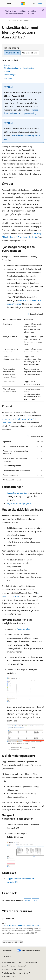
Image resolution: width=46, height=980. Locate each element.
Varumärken (24, 973)
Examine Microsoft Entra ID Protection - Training (21, 925)
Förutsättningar (10, 74)
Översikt (7, 65)
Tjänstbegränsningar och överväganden (19, 68)
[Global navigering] (2, 3)
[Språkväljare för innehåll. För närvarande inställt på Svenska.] (7, 951)
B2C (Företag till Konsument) (19, 20)
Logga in (41, 3)
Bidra (13, 966)
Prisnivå (7, 71)
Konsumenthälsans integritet (13, 969)
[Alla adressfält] (4, 20)
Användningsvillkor (9, 973)
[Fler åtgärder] (42, 20)
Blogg (4, 966)
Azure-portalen (23, 629)
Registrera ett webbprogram (19, 503)
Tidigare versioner (30, 962)
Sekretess (21, 966)
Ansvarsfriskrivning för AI (11, 962)
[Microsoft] (23, 3)
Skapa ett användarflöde (17, 493)
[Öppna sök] (34, 3)
